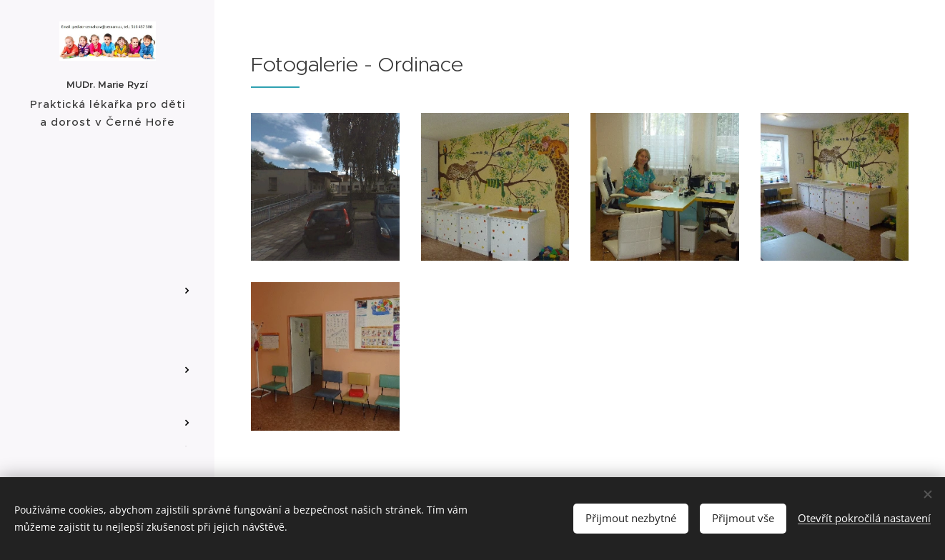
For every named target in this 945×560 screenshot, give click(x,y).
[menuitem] (107, 222)
